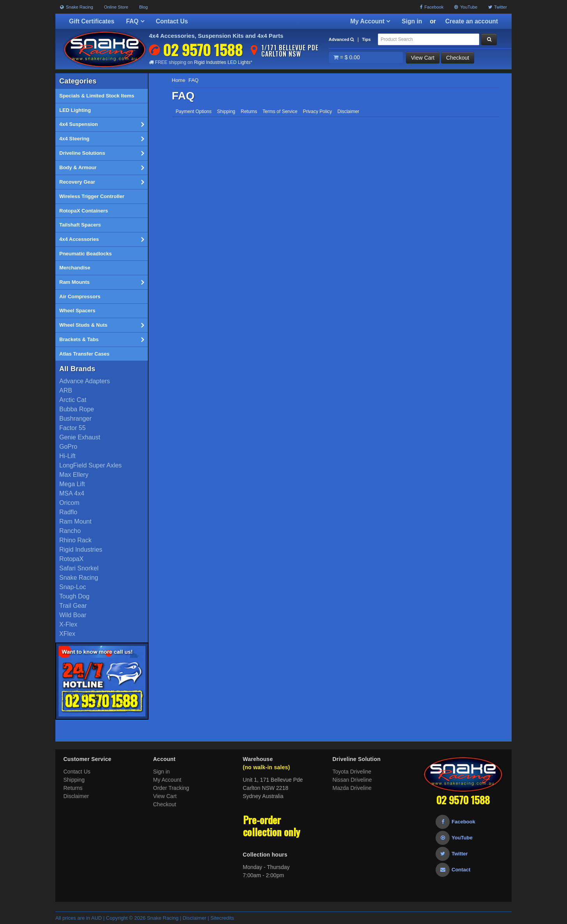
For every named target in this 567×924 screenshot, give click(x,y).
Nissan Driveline (352, 780)
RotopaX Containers (84, 211)
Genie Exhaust (80, 437)
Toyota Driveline (352, 772)
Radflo (68, 512)
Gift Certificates (92, 21)
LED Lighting (75, 110)
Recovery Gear (102, 182)
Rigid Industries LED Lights (222, 62)
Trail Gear (73, 606)
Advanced (342, 39)
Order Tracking (171, 788)
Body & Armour (102, 168)
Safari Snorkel (79, 568)
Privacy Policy (318, 112)
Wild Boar (73, 615)
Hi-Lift (67, 456)
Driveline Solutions (102, 153)
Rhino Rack (75, 540)
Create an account (472, 21)
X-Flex (68, 624)
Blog (144, 7)
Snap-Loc (73, 587)
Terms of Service (280, 112)
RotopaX (71, 559)
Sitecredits (222, 918)
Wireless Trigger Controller (92, 196)
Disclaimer (348, 112)
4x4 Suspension (102, 124)
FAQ (135, 21)
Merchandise (75, 268)
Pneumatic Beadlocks (85, 254)
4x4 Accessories (102, 239)
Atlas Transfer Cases (84, 354)
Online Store (116, 7)
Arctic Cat (73, 400)
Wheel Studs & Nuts (102, 325)
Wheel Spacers (77, 311)
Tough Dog (74, 596)
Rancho (70, 531)
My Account (370, 21)
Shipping (226, 112)
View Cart (423, 58)
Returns (249, 112)
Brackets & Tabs (102, 340)
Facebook (432, 7)
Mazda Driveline (352, 788)
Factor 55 (73, 428)
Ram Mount (75, 521)
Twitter (498, 7)
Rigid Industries (81, 550)
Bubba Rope (77, 409)
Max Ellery (74, 475)
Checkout (458, 58)
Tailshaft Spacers (80, 225)
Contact (453, 870)
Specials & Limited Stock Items (97, 96)
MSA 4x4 (72, 493)
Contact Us (172, 21)
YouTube (466, 7)
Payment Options (194, 112)
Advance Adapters (85, 381)
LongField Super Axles (90, 465)
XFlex (67, 634)
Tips (366, 39)
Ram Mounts (102, 282)
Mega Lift (72, 484)
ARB (66, 390)
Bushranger (75, 419)
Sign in (412, 21)
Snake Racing (77, 7)
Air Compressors (80, 296)
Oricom (69, 503)
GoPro (68, 447)
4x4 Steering (102, 139)
